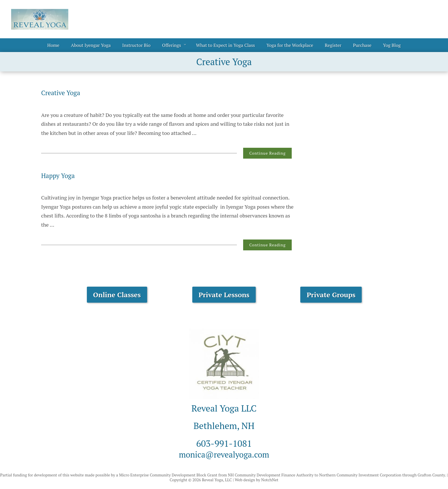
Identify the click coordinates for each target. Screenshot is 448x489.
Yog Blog (392, 45)
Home (53, 45)
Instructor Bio (136, 45)
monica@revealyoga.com (224, 454)
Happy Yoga (59, 175)
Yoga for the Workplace (290, 45)
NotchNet (270, 480)
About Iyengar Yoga (91, 45)
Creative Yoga (62, 93)
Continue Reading (267, 153)
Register (333, 45)
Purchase (362, 45)
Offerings (171, 45)
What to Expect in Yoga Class (225, 45)
